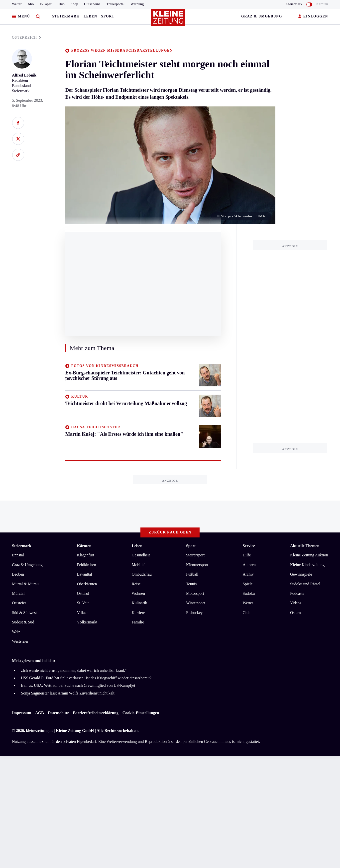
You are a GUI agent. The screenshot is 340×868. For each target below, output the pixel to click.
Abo (31, 4)
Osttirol (83, 593)
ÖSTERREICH (26, 38)
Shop (74, 4)
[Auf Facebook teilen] (18, 123)
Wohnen (138, 593)
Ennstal (18, 555)
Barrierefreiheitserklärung (96, 713)
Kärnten (322, 4)
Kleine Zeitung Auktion (309, 555)
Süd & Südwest (24, 613)
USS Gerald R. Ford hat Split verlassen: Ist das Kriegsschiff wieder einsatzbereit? (86, 678)
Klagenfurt (86, 555)
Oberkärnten (87, 584)
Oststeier (19, 603)
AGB (40, 713)
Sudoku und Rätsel (305, 584)
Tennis (191, 584)
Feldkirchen (87, 565)
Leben (90, 16)
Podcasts (297, 593)
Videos (296, 603)
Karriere (138, 613)
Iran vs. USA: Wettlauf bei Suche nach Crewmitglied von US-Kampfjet (78, 685)
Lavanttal (85, 574)
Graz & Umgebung (262, 16)
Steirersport (195, 555)
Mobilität (139, 565)
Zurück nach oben (170, 532)
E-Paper (46, 4)
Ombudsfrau (142, 574)
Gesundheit (141, 555)
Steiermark (66, 16)
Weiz (16, 632)
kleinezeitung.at (39, 731)
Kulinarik (139, 603)
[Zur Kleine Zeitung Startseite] (169, 20)
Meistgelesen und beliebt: (34, 661)
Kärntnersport (197, 565)
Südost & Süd (23, 622)
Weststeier (20, 641)
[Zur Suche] (38, 17)
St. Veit (83, 603)
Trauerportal (116, 4)
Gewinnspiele (301, 574)
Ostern (295, 613)
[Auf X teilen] (18, 139)
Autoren (249, 565)
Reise (136, 584)
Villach (83, 613)
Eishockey (194, 613)
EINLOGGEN (313, 17)
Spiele (248, 584)
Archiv (248, 574)
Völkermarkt (87, 622)
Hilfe (247, 555)
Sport (108, 16)
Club (61, 4)
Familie (138, 622)
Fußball (192, 574)
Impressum (22, 713)
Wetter (17, 4)
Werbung (137, 4)
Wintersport (196, 603)
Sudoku (249, 593)
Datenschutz (58, 713)
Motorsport (195, 593)
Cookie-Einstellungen (141, 713)
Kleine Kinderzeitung (307, 565)
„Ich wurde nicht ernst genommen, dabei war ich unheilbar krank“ (74, 670)
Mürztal (18, 593)
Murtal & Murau (25, 584)
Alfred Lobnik (24, 75)
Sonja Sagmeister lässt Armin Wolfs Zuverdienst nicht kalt (68, 693)
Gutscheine (92, 4)
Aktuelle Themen (305, 546)
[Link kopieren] (18, 155)
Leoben (18, 574)
